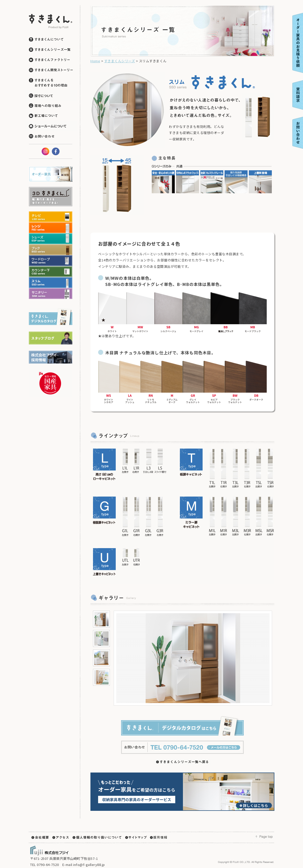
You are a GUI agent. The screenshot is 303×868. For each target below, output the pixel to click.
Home (95, 61)
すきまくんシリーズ (120, 61)
